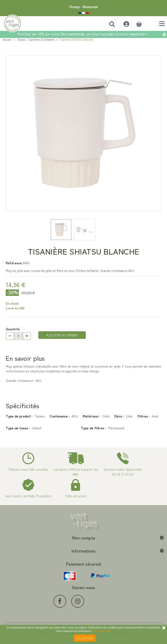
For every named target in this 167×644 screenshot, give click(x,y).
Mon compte (84, 538)
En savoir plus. (102, 631)
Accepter (85, 638)
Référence (14, 263)
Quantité (13, 329)
